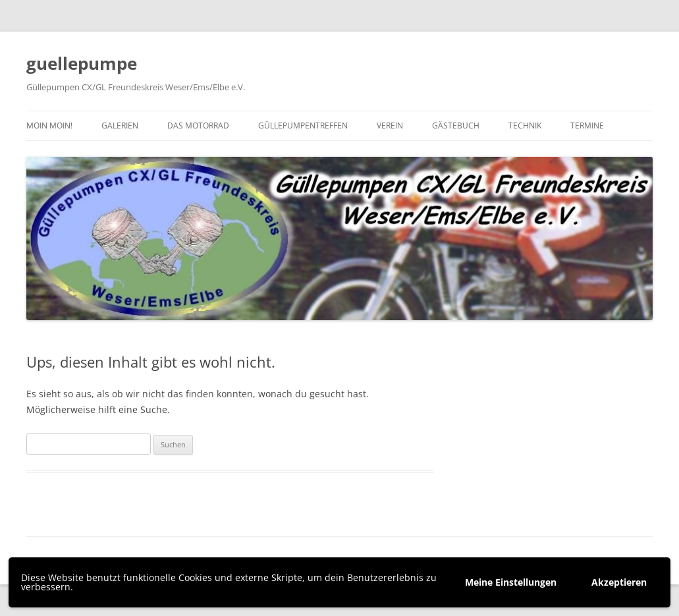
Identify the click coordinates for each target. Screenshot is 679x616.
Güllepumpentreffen (303, 126)
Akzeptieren (619, 582)
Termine (587, 126)
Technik (525, 126)
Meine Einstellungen (511, 582)
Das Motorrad (198, 126)
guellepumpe (82, 63)
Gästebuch (456, 126)
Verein (390, 126)
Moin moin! (49, 126)
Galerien (120, 126)
